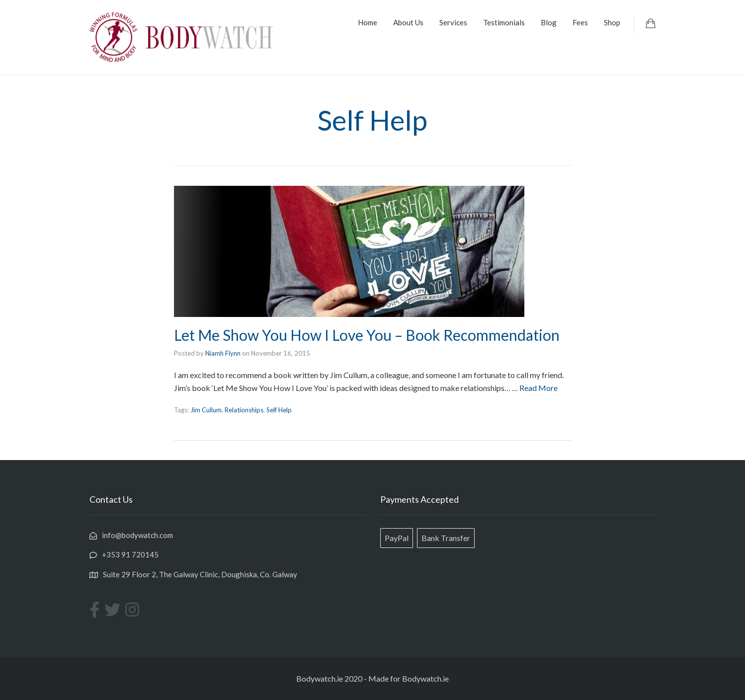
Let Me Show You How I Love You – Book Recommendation (367, 335)
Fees (580, 22)
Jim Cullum (206, 410)
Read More (538, 388)
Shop (612, 22)
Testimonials (504, 22)
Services (453, 22)
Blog (549, 22)
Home (368, 22)
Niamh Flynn (223, 353)
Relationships (244, 410)
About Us (408, 22)
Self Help (279, 410)
